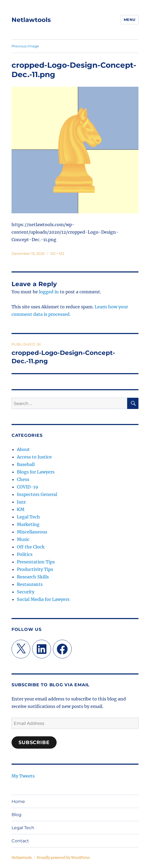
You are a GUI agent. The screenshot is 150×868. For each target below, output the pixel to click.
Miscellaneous (32, 532)
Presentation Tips (36, 562)
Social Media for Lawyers (43, 599)
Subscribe (34, 742)
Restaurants (30, 584)
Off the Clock (31, 547)
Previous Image (25, 46)
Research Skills (33, 577)
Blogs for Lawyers (36, 472)
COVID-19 (28, 487)
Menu (130, 20)
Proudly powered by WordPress (63, 858)
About (23, 449)
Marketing (28, 524)
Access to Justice (34, 457)
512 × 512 (57, 253)
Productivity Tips (35, 569)
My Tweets (23, 776)
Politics (25, 554)
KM (21, 509)
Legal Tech (28, 517)
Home (18, 801)
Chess (23, 479)
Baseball (26, 464)
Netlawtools (31, 20)
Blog (17, 815)
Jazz (21, 502)
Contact (20, 841)
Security (26, 592)
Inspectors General (37, 494)
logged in (49, 292)
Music (23, 539)
